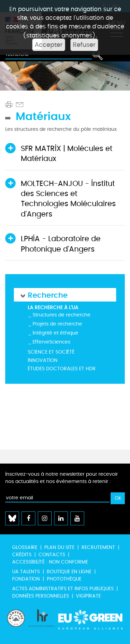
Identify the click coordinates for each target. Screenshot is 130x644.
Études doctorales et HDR (62, 369)
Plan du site (59, 547)
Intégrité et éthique (55, 333)
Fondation (26, 579)
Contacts (52, 555)
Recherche (48, 295)
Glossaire (25, 547)
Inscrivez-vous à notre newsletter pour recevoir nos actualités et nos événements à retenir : (62, 478)
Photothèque (64, 579)
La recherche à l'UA (53, 308)
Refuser (84, 45)
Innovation (43, 360)
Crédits (22, 555)
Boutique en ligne (69, 572)
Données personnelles (41, 596)
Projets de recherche (57, 324)
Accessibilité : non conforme (50, 562)
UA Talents (26, 572)
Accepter (49, 45)
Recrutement (98, 547)
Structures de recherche (62, 315)
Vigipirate (88, 596)
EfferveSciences (51, 342)
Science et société (51, 352)
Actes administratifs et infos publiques (63, 589)
